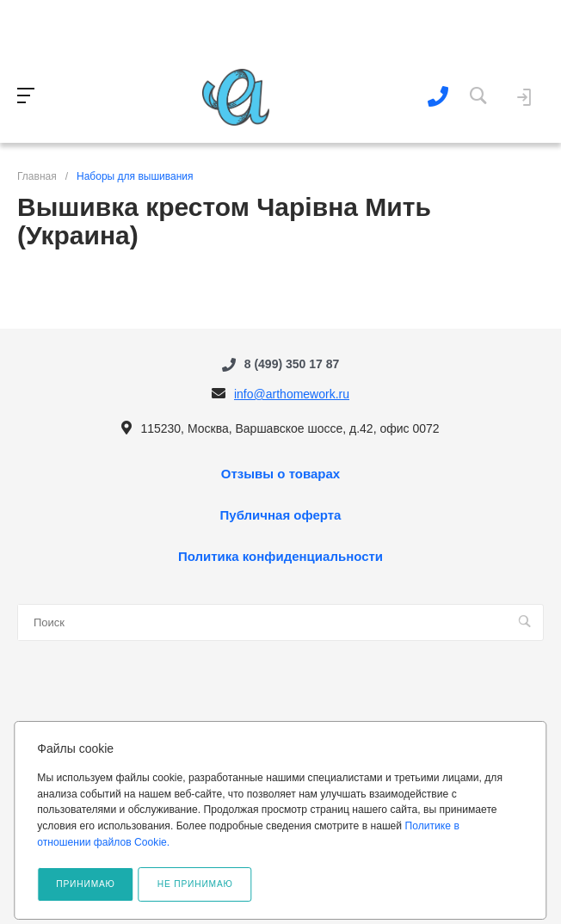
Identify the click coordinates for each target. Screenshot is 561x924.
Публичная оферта (281, 515)
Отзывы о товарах (280, 474)
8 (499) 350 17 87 (292, 364)
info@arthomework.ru (292, 394)
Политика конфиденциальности (280, 557)
